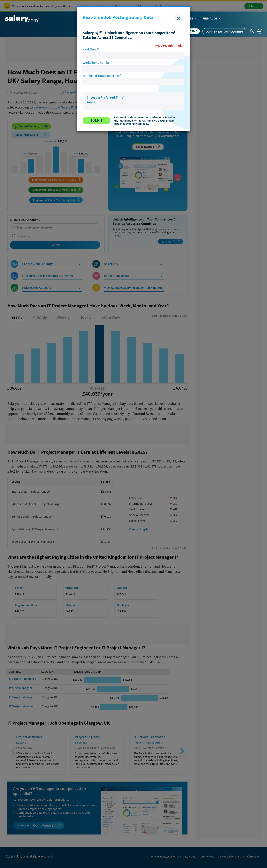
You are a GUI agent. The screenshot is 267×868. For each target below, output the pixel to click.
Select (91, 102)
